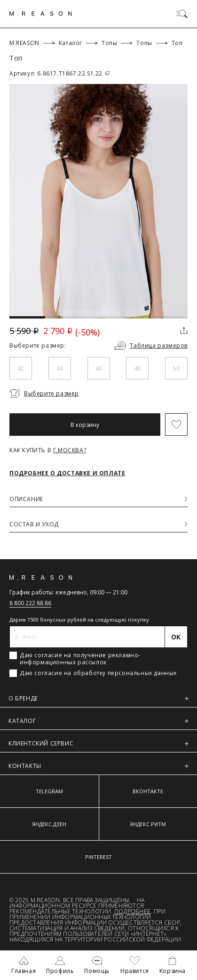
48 (137, 368)
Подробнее (132, 911)
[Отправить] (176, 637)
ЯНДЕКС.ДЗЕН (49, 824)
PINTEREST (98, 857)
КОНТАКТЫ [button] (98, 766)
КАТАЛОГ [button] (98, 721)
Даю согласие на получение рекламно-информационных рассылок (80, 659)
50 (176, 368)
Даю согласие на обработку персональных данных (98, 673)
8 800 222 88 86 (30, 603)
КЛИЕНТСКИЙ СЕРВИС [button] (98, 743)
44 (60, 368)
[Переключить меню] (182, 14)
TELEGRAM (49, 791)
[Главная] (41, 14)
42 (21, 368)
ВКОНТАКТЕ (148, 791)
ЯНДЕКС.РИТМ (148, 824)
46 (99, 368)
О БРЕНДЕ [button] (98, 698)
